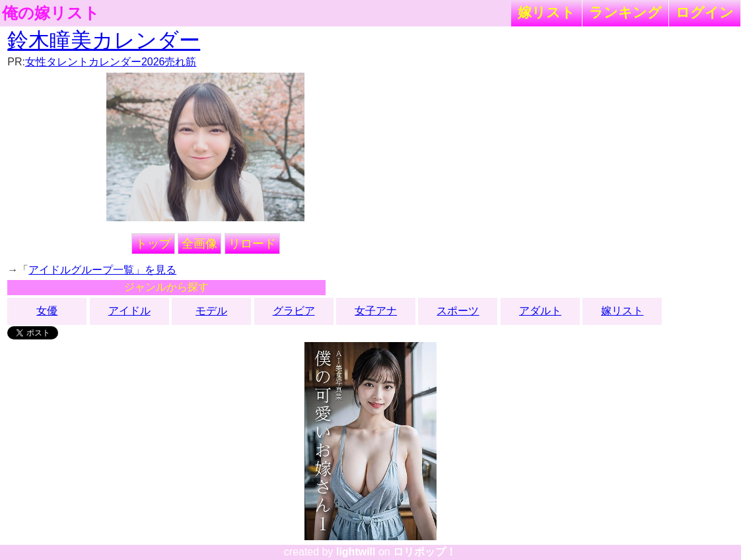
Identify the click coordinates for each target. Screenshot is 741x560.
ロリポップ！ (425, 552)
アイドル (129, 311)
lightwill (356, 552)
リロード (252, 244)
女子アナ (376, 311)
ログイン (705, 12)
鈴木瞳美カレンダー (104, 40)
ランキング (625, 12)
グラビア (294, 311)
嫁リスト (547, 12)
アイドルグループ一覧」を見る (102, 270)
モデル (211, 311)
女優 (47, 311)
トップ (153, 244)
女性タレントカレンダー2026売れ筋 (111, 62)
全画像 (199, 244)
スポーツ (458, 311)
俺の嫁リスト (51, 13)
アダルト (540, 311)
